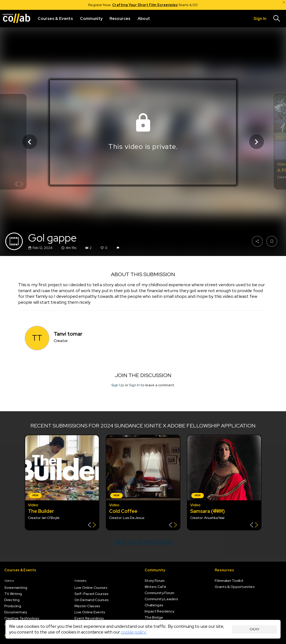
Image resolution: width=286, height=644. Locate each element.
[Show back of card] (19, 185)
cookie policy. (134, 632)
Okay (255, 629)
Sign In (135, 385)
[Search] (277, 19)
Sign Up (118, 385)
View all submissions (143, 542)
